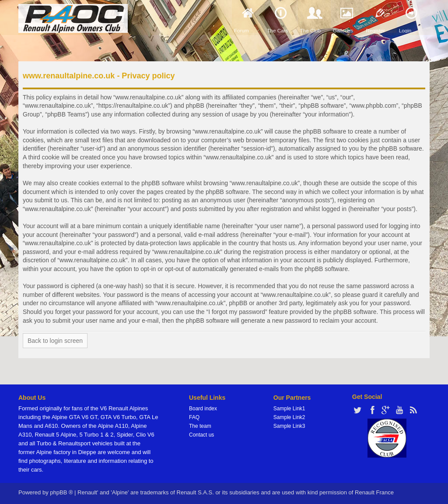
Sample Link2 (289, 417)
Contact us (201, 435)
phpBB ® (61, 492)
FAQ (194, 417)
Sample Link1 (289, 409)
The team (200, 426)
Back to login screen (55, 341)
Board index (203, 409)
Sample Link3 (289, 426)
